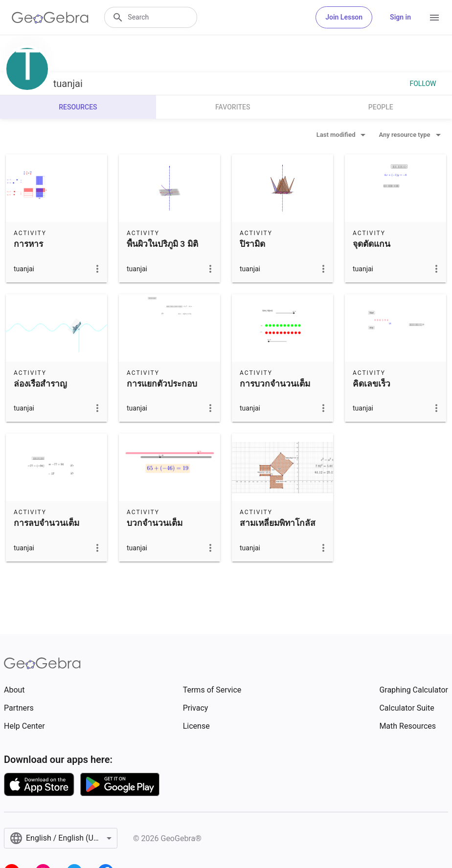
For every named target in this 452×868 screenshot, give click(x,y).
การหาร (28, 244)
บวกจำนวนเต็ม (155, 523)
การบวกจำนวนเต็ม (275, 384)
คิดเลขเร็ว (372, 384)
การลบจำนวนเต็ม (46, 523)
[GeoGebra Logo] (50, 18)
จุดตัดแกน (372, 244)
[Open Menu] (434, 18)
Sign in (400, 17)
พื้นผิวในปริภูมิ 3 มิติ (162, 244)
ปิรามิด (252, 244)
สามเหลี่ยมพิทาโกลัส (278, 523)
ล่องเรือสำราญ (40, 384)
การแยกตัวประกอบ (162, 384)
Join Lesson (344, 17)
